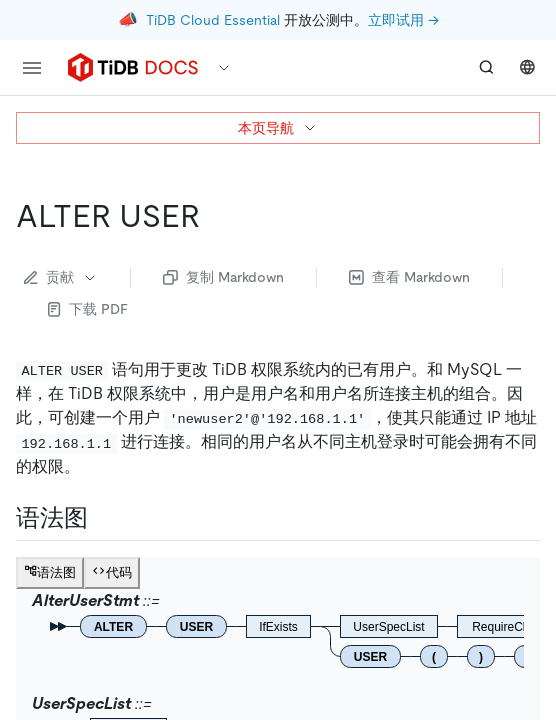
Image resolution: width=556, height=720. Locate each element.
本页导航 (278, 128)
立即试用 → (403, 20)
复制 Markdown (223, 277)
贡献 (61, 277)
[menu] (32, 68)
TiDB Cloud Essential (213, 20)
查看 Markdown (409, 277)
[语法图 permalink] (104, 518)
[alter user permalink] (216, 216)
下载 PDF (88, 309)
